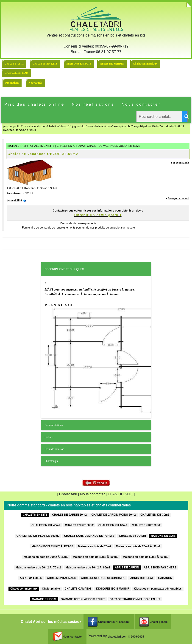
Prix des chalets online (34, 104)
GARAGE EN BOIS (17, 73)
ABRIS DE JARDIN (112, 64)
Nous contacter (141, 104)
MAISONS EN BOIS (79, 64)
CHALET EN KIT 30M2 (71, 146)
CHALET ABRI (14, 64)
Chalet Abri (68, 494)
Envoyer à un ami (178, 198)
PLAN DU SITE (120, 494)
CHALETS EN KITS (45, 64)
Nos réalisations (93, 104)
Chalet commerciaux (145, 64)
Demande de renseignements (78, 223)
